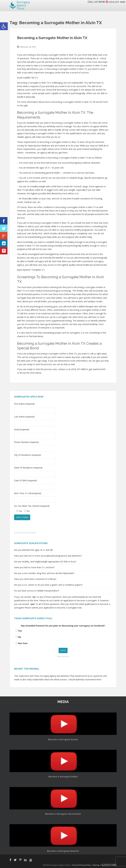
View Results (63, 656)
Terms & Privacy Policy (25, 532)
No (20, 637)
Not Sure (23, 643)
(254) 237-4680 (116, 2)
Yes (20, 631)
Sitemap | (98, 865)
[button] (4, 26)
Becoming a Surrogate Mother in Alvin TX (52, 38)
